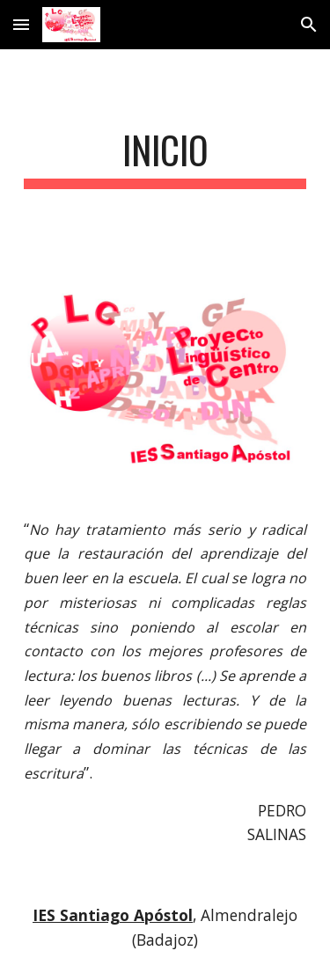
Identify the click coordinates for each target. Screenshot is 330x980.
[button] (21, 24)
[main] (165, 158)
